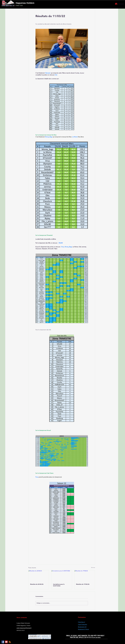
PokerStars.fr (81, 622)
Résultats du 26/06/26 (37, 584)
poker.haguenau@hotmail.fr (24, 628)
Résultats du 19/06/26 (83, 584)
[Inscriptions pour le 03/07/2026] (62, 576)
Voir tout (93, 567)
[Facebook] (3, 642)
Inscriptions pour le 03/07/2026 (59, 585)
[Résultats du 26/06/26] (39, 576)
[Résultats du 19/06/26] (85, 576)
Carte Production (83, 625)
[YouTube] (6, 642)
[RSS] (10, 642)
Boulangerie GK (82, 627)
